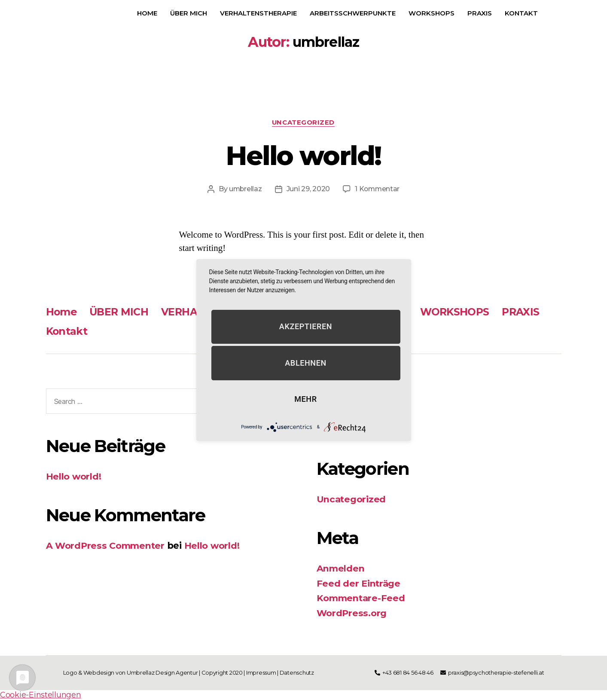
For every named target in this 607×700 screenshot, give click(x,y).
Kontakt (521, 13)
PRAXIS (480, 13)
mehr (305, 399)
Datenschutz (297, 673)
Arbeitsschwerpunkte (353, 13)
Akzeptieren (306, 326)
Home (147, 13)
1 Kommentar (378, 189)
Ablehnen (305, 363)
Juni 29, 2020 (308, 189)
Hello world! (303, 156)
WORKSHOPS (432, 13)
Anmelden (342, 569)
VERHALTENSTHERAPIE (258, 13)
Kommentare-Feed (362, 598)
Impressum (261, 673)
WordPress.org (353, 613)
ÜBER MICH (189, 13)
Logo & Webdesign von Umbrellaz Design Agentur (131, 673)
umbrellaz (245, 189)
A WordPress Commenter (107, 546)
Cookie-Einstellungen (41, 695)
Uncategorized (303, 122)
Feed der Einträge (359, 584)
